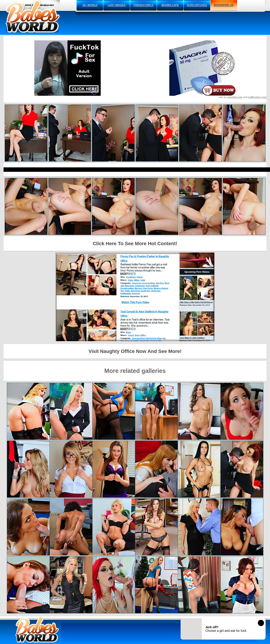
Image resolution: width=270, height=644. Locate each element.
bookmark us (224, 5)
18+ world (90, 5)
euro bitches (197, 5)
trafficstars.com (257, 97)
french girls (143, 5)
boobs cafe (170, 5)
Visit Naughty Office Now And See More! (135, 351)
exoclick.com (235, 97)
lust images (117, 5)
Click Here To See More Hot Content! (135, 244)
